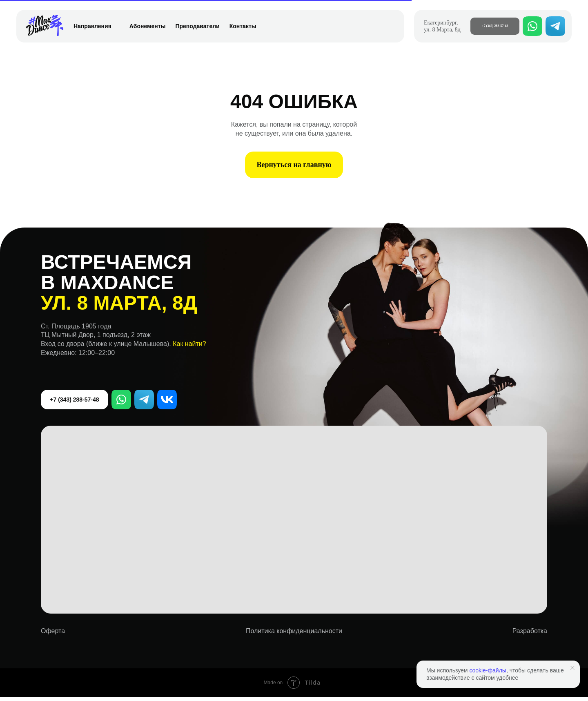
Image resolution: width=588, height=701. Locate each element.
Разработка (530, 635)
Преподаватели (197, 26)
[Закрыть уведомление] (572, 668)
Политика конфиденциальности (294, 635)
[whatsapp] (532, 26)
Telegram (145, 404)
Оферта (53, 635)
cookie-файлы (488, 670)
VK (168, 404)
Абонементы (148, 26)
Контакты (243, 26)
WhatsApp (122, 404)
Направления (97, 26)
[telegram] (555, 26)
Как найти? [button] (189, 348)
